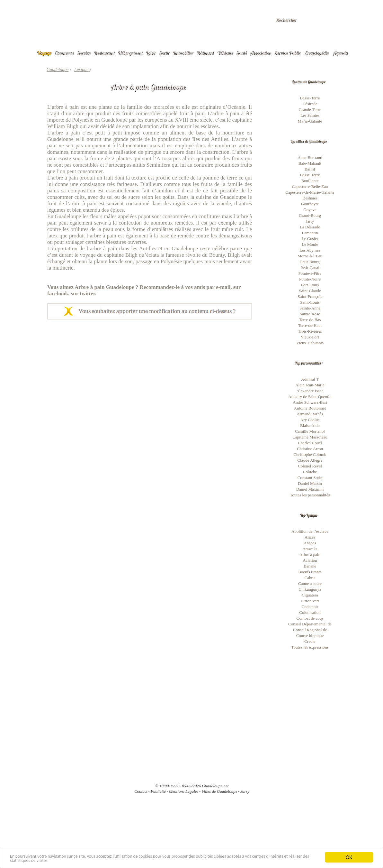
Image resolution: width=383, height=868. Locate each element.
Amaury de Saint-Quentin (310, 397)
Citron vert (310, 601)
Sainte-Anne (310, 308)
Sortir (164, 53)
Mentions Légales (183, 791)
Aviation (310, 560)
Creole (310, 641)
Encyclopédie (316, 53)
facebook (58, 294)
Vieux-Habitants (310, 343)
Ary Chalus (310, 420)
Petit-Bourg (310, 262)
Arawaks (310, 549)
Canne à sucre (310, 583)
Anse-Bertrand (310, 157)
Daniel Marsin (310, 483)
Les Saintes (310, 115)
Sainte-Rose (310, 314)
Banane (310, 566)
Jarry (310, 221)
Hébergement (130, 53)
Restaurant (104, 53)
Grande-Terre (310, 110)
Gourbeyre (310, 204)
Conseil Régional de (310, 630)
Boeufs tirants (310, 572)
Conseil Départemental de (310, 624)
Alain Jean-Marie (310, 385)
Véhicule (225, 53)
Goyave (310, 210)
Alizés (310, 537)
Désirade (310, 104)
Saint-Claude (310, 291)
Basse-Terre (310, 98)
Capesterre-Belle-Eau (310, 186)
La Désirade (310, 227)
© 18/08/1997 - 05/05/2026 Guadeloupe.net (191, 785)
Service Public (287, 53)
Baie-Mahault (310, 163)
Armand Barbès (310, 414)
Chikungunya (310, 589)
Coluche (310, 472)
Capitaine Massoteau (310, 437)
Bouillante (310, 181)
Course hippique (310, 636)
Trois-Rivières (310, 331)
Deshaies (310, 198)
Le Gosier (310, 239)
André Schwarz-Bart (310, 402)
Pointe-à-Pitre (310, 273)
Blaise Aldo (310, 425)
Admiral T (310, 379)
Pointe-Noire (310, 279)
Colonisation (310, 612)
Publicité (158, 791)
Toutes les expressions (310, 647)
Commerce (64, 53)
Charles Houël (310, 443)
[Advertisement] (150, 368)
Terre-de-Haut (310, 325)
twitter (87, 294)
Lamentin (310, 233)
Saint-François (310, 296)
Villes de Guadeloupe (219, 791)
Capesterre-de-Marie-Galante (310, 192)
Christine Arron (310, 449)
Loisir (151, 53)
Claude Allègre (310, 460)
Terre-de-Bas (310, 320)
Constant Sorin (310, 478)
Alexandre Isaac (310, 391)
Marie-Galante (310, 121)
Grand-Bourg (310, 215)
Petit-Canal (310, 268)
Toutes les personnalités (310, 495)
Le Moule (310, 244)
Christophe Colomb (310, 454)
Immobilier (183, 53)
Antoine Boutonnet (310, 408)
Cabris (310, 578)
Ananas (310, 543)
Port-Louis (310, 285)
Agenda (340, 53)
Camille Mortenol (310, 431)
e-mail (223, 287)
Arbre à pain (310, 554)
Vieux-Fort (310, 337)
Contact (141, 791)
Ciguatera (310, 595)
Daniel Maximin (310, 489)
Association (261, 53)
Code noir (310, 607)
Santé (241, 53)
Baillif (310, 169)
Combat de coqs (310, 618)
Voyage (44, 53)
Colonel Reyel (310, 466)
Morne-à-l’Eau (310, 256)
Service (84, 53)
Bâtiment (205, 53)
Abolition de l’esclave (310, 531)
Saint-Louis (310, 302)
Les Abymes (310, 250)
